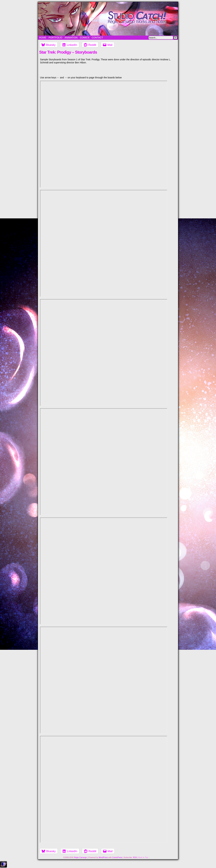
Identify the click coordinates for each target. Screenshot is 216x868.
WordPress (103, 857)
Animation (71, 38)
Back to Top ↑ (144, 857)
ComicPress (117, 857)
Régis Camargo (80, 857)
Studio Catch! (108, 19)
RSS (135, 857)
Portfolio (55, 38)
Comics (85, 38)
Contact (97, 38)
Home (43, 38)
